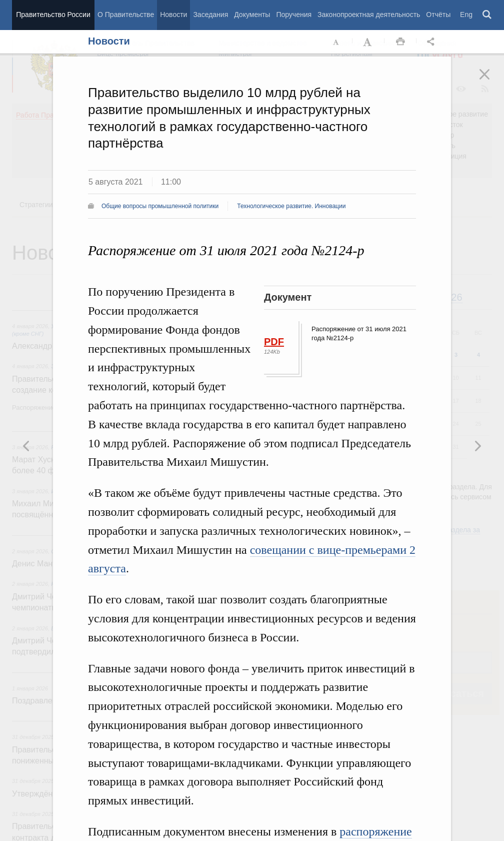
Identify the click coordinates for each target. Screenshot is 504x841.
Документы (252, 15)
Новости (173, 15)
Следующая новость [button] (26, 446)
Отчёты (438, 15)
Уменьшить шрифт (336, 42)
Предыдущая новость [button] (477, 446)
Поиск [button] (487, 15)
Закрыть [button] (491, 81)
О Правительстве (126, 15)
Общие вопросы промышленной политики (160, 206)
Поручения (294, 15)
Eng (466, 15)
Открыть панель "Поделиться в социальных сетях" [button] (432, 42)
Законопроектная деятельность (369, 15)
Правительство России (53, 15)
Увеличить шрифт (368, 42)
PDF (274, 342)
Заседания (210, 15)
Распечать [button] (400, 42)
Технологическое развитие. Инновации (291, 206)
